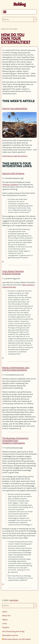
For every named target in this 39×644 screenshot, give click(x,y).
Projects (6, 627)
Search (35, 19)
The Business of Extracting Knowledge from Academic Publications (15, 441)
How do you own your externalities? (16, 38)
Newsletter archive (10, 635)
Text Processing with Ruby (13, 631)
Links (4, 623)
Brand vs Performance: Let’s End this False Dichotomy (16, 369)
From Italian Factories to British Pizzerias (13, 272)
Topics (5, 620)
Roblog (19, 4)
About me (6, 616)
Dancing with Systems (13, 173)
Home (5, 612)
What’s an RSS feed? (21, 639)
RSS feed (8, 639)
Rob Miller (14, 600)
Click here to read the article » (15, 156)
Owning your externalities (15, 108)
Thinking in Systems (10, 184)
